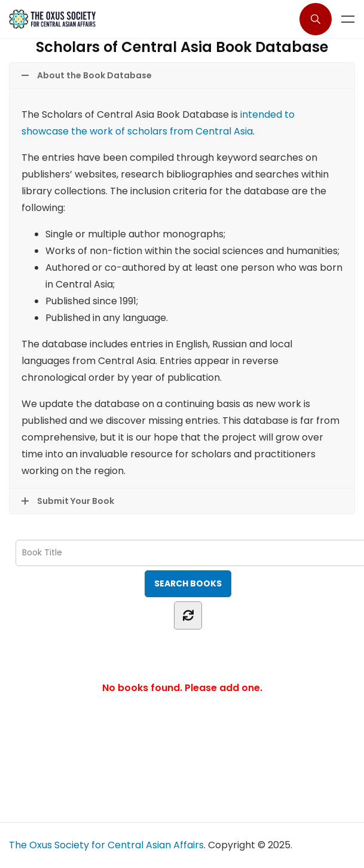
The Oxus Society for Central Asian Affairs (106, 845)
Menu (348, 19)
